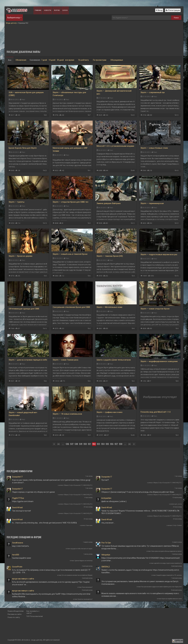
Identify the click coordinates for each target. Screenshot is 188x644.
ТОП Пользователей (35, 616)
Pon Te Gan (106, 543)
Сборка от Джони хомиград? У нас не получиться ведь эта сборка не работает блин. (138, 492)
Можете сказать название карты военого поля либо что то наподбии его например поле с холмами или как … (140, 595)
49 (134, 171)
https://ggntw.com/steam (23, 501)
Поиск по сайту (14, 617)
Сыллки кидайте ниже (22, 558)
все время (70, 60)
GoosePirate (17, 567)
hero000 (16, 555)
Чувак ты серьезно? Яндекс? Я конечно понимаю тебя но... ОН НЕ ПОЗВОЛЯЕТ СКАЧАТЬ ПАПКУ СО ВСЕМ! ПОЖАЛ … (140, 512)
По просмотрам (100, 60)
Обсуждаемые (117, 60)
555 (107, 444)
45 (134, 435)
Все (10, 60)
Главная (38, 10)
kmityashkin (106, 498)
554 (103, 444)
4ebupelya (106, 555)
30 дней (60, 60)
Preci (23, 100)
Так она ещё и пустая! (21, 511)
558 (121, 444)
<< (58, 444)
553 (98, 444)
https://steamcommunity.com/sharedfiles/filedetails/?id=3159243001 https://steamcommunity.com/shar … (141, 559)
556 (112, 444)
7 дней (44, 60)
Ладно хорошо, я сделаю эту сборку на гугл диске (33, 492)
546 (67, 444)
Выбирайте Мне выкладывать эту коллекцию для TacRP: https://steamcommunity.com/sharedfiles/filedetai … (51, 595)
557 (116, 444)
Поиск (176, 18)
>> (130, 444)
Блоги (65, 10)
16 (46, 329)
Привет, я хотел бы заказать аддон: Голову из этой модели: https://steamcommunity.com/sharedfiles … (140, 571)
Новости (48, 10)
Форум (57, 10)
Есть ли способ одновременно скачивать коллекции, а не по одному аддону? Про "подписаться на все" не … (51, 583)
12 (178, 115)
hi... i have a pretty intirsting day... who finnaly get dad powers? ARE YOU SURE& (44, 523)
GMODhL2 (106, 567)
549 (81, 444)
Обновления (21, 60)
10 (178, 171)
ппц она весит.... (108, 523)
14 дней (52, 60)
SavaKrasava (18, 543)
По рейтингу (84, 60)
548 (76, 444)
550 (85, 444)
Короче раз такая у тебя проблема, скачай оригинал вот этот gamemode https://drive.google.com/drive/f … (51, 481)
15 (178, 276)
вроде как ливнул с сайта (23, 579)
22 (134, 115)
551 (90, 444)
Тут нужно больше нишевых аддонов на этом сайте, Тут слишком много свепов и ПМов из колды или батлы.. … (140, 547)
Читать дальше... (81, 168)
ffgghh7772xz (18, 498)
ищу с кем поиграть (21, 546)
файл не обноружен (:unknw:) (114, 501)
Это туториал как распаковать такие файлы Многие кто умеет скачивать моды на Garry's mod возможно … (140, 583)
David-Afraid (17, 508)
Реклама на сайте (14, 614)
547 (72, 444)
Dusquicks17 (17, 477)
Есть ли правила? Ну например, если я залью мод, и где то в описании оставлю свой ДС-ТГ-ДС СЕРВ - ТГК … (51, 571)
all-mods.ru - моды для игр (32, 640)
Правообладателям (16, 611)
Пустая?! (105, 480)
